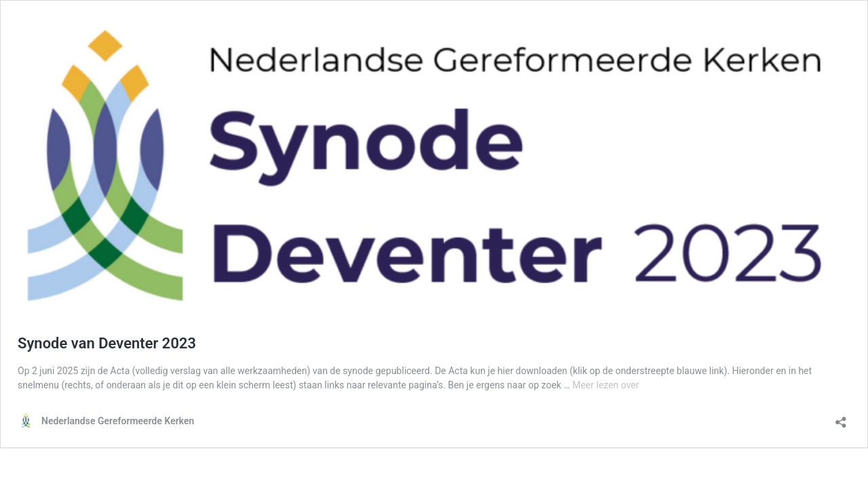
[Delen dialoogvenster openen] (841, 418)
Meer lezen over (606, 385)
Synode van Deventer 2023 (107, 343)
